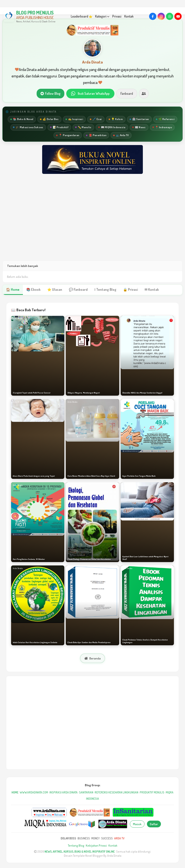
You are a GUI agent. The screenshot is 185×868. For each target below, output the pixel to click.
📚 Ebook (33, 289)
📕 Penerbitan (96, 135)
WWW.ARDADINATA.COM (34, 792)
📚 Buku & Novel (22, 119)
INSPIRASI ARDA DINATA (63, 792)
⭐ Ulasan (55, 289)
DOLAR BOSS (68, 838)
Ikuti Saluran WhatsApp (90, 94)
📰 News (139, 127)
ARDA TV (119, 838)
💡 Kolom (116, 119)
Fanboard (127, 93)
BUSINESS (84, 838)
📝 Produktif (59, 127)
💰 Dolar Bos (49, 119)
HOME (15, 792)
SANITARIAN (86, 792)
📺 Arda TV (121, 135)
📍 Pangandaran (68, 135)
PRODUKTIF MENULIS (152, 792)
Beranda (92, 658)
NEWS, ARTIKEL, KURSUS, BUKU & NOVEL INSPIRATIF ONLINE (80, 852)
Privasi (117, 16)
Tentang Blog (76, 846)
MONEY (96, 838)
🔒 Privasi (130, 289)
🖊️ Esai (96, 119)
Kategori (102, 16)
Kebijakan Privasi (96, 846)
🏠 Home (13, 289)
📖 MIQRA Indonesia (112, 127)
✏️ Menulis (83, 127)
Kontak (129, 16)
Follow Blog (50, 93)
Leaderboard (82, 16)
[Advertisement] (92, 222)
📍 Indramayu (162, 127)
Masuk (137, 824)
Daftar (154, 824)
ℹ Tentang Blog (105, 289)
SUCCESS (107, 838)
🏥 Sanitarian (139, 119)
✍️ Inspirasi (74, 119)
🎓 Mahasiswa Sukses (28, 127)
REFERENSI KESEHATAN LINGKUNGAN (116, 792)
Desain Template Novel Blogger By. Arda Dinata (93, 856)
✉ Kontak (152, 289)
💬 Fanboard (78, 289)
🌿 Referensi (165, 119)
